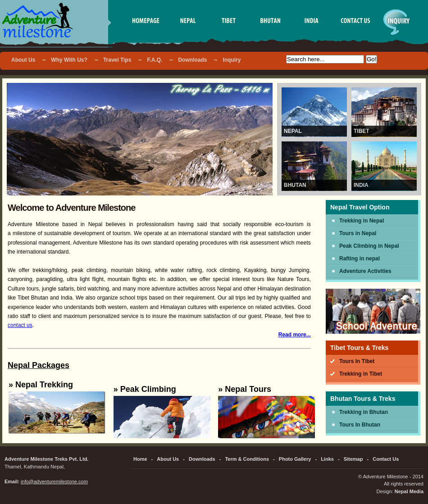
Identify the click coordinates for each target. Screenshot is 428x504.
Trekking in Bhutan (364, 412)
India (361, 185)
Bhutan (295, 185)
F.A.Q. (155, 60)
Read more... (295, 335)
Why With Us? (69, 60)
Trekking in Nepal (362, 221)
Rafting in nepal (360, 259)
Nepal (293, 131)
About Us (23, 60)
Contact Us (386, 459)
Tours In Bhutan (360, 425)
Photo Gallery (295, 459)
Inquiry (232, 60)
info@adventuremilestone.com (54, 481)
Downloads (192, 60)
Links (327, 459)
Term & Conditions (247, 459)
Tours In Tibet (357, 361)
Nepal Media (409, 491)
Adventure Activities (365, 271)
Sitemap (353, 459)
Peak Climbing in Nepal (369, 246)
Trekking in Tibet (361, 374)
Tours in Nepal (358, 233)
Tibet (362, 131)
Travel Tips (117, 60)
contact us (20, 325)
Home (140, 459)
